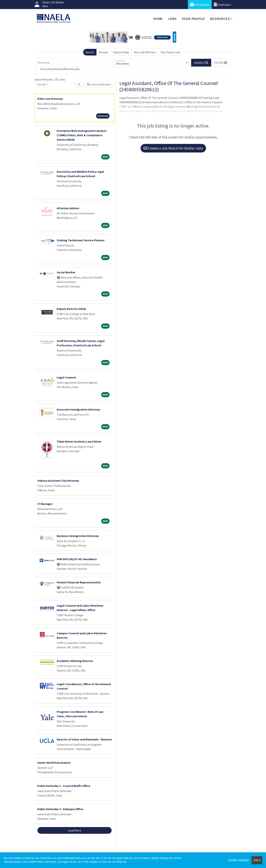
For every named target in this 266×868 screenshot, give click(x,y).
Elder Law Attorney (50, 99)
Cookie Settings (238, 860)
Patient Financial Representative (79, 582)
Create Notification (99, 84)
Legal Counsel (66, 377)
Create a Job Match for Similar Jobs (173, 148)
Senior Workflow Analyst (54, 763)
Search (90, 52)
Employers (222, 5)
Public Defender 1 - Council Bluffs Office (64, 786)
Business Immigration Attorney (78, 536)
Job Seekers (200, 5)
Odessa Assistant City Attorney (58, 481)
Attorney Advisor (68, 208)
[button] (221, 63)
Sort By (42, 84)
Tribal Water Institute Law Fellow (79, 441)
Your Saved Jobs (171, 52)
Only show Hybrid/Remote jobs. (60, 69)
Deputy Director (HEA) (71, 309)
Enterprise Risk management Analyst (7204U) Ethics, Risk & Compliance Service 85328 (82, 135)
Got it (257, 860)
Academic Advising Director (75, 661)
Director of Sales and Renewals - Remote (84, 739)
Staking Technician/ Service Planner (81, 240)
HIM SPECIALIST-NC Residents (77, 559)
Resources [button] (220, 19)
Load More (75, 830)
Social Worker (66, 272)
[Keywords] (75, 63)
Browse (104, 52)
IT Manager (45, 504)
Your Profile (193, 19)
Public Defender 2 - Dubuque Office (60, 809)
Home (158, 19)
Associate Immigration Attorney (78, 409)
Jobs (172, 19)
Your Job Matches (145, 52)
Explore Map (121, 52)
